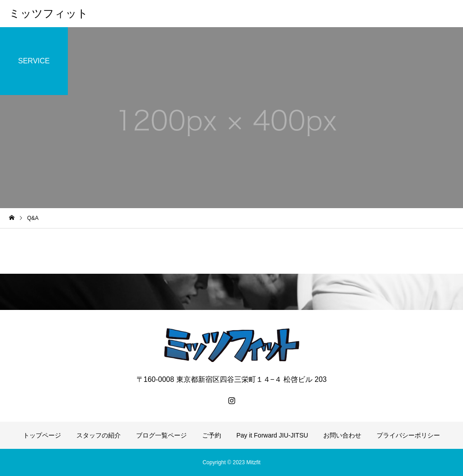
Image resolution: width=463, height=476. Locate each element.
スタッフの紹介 (99, 435)
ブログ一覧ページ (161, 435)
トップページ (42, 435)
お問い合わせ (342, 435)
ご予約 (212, 435)
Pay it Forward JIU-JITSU (272, 435)
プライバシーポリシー (408, 435)
